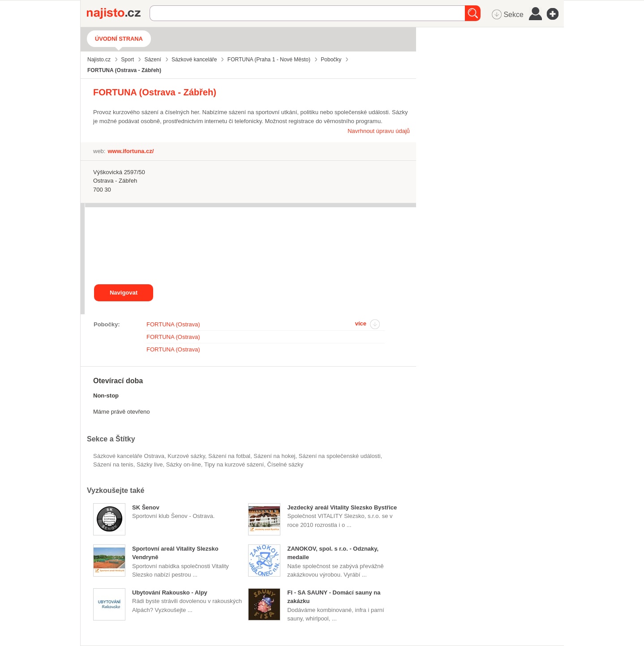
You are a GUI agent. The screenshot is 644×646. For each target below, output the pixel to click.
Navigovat (124, 293)
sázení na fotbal (229, 456)
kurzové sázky (186, 456)
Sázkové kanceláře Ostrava (129, 456)
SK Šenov (146, 507)
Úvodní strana (119, 39)
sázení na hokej (274, 456)
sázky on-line (184, 464)
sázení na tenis (113, 464)
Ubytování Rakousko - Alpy (170, 593)
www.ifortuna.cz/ (131, 151)
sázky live (150, 464)
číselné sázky (285, 464)
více (361, 323)
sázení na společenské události (340, 456)
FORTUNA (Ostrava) (173, 324)
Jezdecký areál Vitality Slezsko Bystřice (342, 507)
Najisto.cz (118, 13)
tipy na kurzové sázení (234, 464)
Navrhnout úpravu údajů (379, 131)
